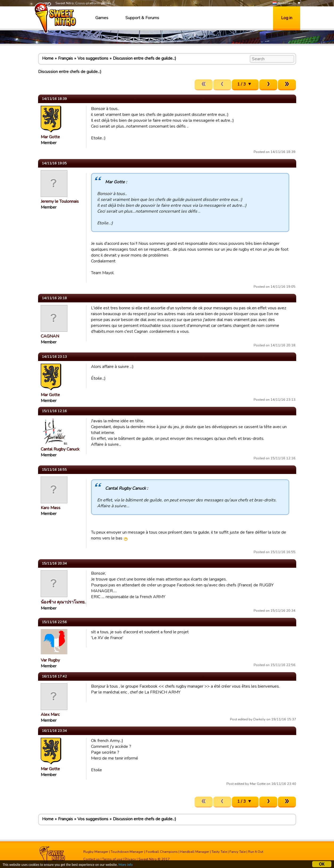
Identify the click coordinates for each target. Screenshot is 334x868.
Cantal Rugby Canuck (60, 449)
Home (48, 58)
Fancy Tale (238, 852)
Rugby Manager (96, 852)
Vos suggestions (93, 58)
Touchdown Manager (127, 852)
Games (102, 18)
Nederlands (284, 3)
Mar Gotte (50, 137)
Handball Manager (195, 852)
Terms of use (112, 859)
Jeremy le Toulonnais (60, 201)
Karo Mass (51, 508)
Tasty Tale (219, 852)
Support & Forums (142, 18)
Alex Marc (50, 715)
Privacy (130, 859)
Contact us (92, 859)
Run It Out (256, 852)
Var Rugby (50, 660)
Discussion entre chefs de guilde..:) (145, 58)
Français (65, 58)
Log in (287, 18)
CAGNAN (50, 336)
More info (128, 865)
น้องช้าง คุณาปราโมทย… (64, 602)
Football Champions (162, 852)
